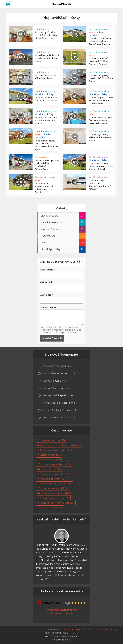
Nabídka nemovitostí (46, 29)
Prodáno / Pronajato (99, 157)
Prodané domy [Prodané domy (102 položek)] (50, 469)
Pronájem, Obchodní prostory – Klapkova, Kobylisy (47, 58)
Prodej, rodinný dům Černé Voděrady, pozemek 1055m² (100, 121)
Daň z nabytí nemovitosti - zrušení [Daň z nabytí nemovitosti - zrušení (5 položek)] (60, 445)
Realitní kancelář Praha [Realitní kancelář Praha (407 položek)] (55, 493)
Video (92, 32)
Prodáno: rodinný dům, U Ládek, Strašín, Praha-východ (101, 166)
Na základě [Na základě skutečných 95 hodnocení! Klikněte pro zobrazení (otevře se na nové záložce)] (62, 610)
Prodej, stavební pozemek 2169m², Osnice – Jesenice (99, 61)
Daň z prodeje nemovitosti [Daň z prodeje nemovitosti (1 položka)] (55, 450)
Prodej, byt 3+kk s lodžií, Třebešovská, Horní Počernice (46, 35)
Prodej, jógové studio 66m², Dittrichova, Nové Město (101, 101)
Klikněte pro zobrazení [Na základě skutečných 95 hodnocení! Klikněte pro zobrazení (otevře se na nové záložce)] (62, 613)
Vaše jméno (47, 270)
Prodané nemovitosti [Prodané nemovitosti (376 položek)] (54, 474)
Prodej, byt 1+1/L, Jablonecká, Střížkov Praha (100, 137)
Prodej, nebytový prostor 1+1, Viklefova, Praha (101, 78)
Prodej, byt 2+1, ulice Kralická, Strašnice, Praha (47, 121)
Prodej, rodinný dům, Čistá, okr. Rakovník (47, 99)
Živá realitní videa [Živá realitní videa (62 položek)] (51, 508)
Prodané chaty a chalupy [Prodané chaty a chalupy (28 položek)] (55, 464)
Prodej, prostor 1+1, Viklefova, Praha (46, 77)
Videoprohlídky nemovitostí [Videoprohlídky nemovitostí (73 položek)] (57, 503)
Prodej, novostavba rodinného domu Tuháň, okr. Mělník (100, 41)
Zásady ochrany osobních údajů (78, 629)
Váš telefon (47, 295)
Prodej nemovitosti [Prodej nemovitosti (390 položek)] (53, 488)
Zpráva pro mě (49, 308)
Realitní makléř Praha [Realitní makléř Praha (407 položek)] (54, 498)
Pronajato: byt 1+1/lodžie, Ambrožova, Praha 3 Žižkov (100, 185)
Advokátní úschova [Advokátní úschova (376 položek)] (53, 440)
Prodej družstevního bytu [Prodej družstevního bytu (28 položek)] (55, 484)
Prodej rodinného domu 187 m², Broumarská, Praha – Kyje (47, 145)
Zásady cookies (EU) (106, 629)
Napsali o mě (67, 366)
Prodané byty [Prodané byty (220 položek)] (50, 460)
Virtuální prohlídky (44, 94)
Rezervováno (42, 157)
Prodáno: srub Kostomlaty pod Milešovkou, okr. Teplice (44, 188)
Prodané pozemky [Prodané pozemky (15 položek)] (51, 479)
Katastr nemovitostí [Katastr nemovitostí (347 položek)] (53, 455)
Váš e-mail (47, 282)
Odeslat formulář (52, 338)
